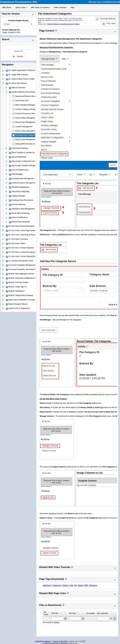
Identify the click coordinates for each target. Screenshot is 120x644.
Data (72, 585)
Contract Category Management (28, 109)
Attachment (47, 585)
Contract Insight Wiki (60, 641)
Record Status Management (26, 118)
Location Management (24, 127)
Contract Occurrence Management (29, 114)
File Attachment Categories (26, 135)
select (31, 24)
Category (65, 585)
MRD (86, 585)
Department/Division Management (28, 96)
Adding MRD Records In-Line (27, 144)
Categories (57, 585)
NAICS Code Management (26, 140)
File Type (72, 613)
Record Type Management (25, 122)
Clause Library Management (26, 131)
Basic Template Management (26, 105)
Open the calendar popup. (111, 618)
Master (81, 585)
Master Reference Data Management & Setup (63, 24)
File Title (55, 613)
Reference (93, 585)
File (76, 585)
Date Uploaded (102, 613)
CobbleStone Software (43, 641)
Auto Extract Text (22, 101)
